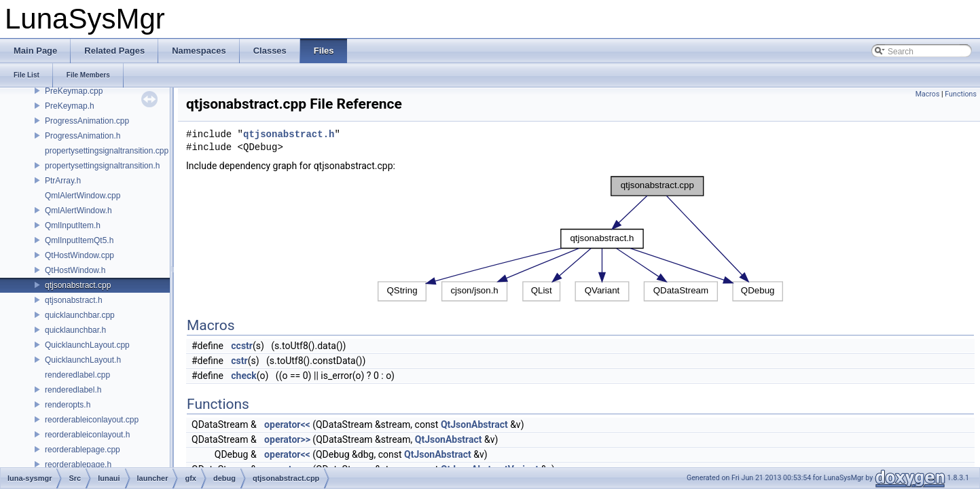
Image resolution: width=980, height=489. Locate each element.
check (243, 376)
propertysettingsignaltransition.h (102, 166)
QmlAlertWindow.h (78, 211)
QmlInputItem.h (73, 225)
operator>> (287, 439)
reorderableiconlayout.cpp (92, 420)
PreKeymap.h (70, 106)
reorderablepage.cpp (83, 450)
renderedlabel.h (73, 390)
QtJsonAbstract (474, 424)
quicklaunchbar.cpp (80, 315)
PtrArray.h (63, 181)
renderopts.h (68, 405)
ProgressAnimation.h (83, 136)
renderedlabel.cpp (77, 375)
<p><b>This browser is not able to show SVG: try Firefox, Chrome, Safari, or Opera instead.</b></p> (581, 239)
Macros (928, 94)
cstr (239, 361)
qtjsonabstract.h (74, 300)
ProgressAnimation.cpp (87, 121)
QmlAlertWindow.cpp (83, 196)
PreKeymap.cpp (74, 91)
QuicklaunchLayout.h (83, 360)
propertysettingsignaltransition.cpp (107, 151)
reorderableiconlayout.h (87, 435)
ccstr (242, 346)
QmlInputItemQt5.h (79, 240)
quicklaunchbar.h (75, 330)
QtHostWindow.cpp (79, 255)
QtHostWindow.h (75, 270)
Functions (961, 94)
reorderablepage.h (78, 465)
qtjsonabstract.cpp (78, 285)
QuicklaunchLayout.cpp (87, 345)
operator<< (287, 424)
